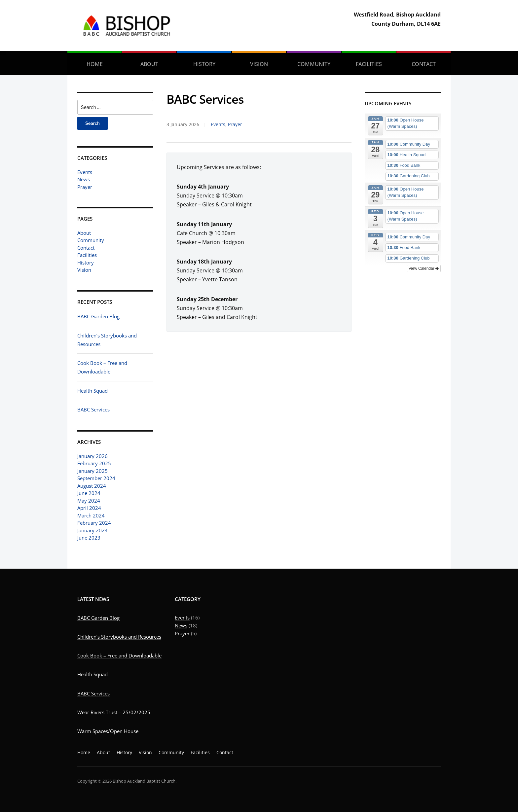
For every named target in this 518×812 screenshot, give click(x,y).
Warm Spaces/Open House (108, 731)
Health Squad (92, 391)
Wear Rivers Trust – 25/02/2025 (114, 712)
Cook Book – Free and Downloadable (119, 655)
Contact (424, 64)
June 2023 (89, 538)
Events (85, 172)
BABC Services (93, 409)
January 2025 (92, 471)
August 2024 (92, 486)
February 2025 (94, 463)
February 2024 (94, 523)
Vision (259, 64)
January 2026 (92, 456)
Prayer (85, 187)
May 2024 (89, 501)
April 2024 (89, 508)
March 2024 (91, 515)
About (149, 64)
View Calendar (424, 268)
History (204, 64)
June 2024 (89, 493)
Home (95, 64)
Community (314, 64)
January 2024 (92, 530)
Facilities (369, 64)
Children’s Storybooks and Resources (119, 637)
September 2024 (96, 478)
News (84, 179)
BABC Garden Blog (98, 316)
